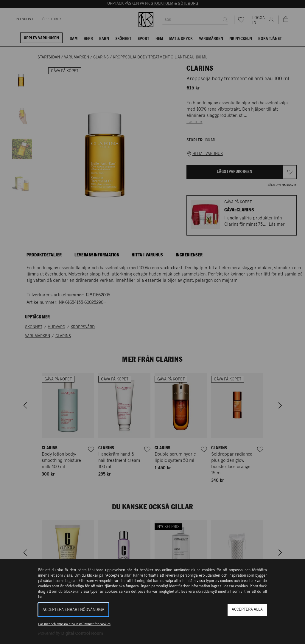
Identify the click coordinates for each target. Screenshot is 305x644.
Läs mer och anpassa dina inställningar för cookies (74, 624)
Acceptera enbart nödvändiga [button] (73, 610)
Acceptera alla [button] (247, 610)
